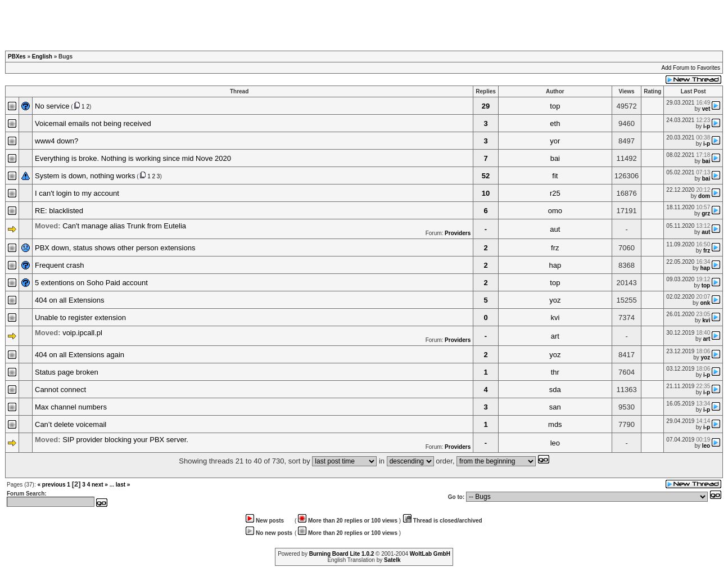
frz (555, 248)
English (42, 57)
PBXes (17, 57)
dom (704, 196)
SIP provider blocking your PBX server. (125, 440)
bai (555, 158)
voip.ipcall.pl (82, 333)
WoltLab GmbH (430, 554)
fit (555, 176)
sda (555, 390)
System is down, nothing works (85, 176)
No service (52, 106)
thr (555, 372)
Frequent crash (59, 265)
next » (100, 485)
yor (555, 141)
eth (555, 123)
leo (555, 443)
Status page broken (67, 372)
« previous (51, 485)
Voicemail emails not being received (93, 123)
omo (555, 211)
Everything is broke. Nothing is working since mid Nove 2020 (133, 158)
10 (486, 193)
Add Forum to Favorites (691, 68)
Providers (458, 233)
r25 (555, 193)
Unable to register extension (80, 318)
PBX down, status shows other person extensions (115, 248)
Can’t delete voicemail (71, 424)
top (555, 106)
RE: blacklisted (59, 211)
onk (705, 303)
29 (486, 106)
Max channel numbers (71, 407)
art (555, 336)
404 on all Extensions (70, 300)
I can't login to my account (77, 193)
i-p (707, 126)
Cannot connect (60, 390)
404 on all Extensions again (80, 355)
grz (706, 213)
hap (555, 265)
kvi (555, 318)
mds (555, 424)
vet (706, 109)
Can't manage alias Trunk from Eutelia (124, 226)
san (555, 407)
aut (555, 229)
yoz (555, 300)
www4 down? (56, 141)
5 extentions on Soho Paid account (91, 283)
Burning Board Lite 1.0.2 (342, 554)
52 (486, 176)
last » (123, 485)
